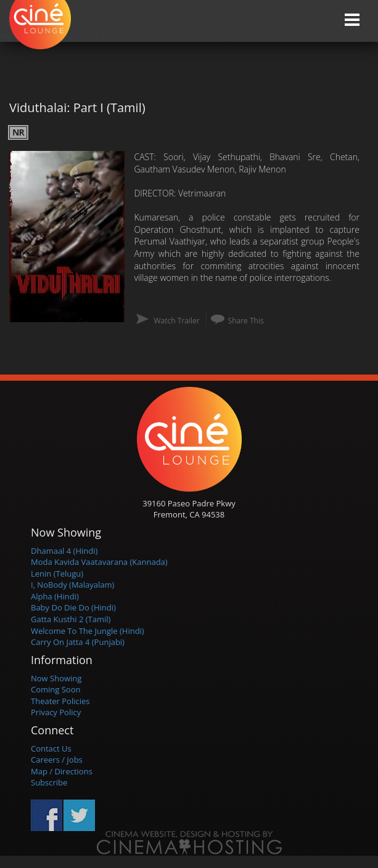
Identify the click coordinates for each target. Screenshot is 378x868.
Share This (246, 321)
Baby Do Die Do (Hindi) (73, 607)
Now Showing (56, 678)
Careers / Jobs (57, 760)
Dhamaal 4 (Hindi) (64, 551)
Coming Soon (55, 689)
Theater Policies (60, 701)
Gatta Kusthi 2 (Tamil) (71, 619)
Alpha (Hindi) (55, 596)
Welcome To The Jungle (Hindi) (88, 631)
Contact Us (51, 748)
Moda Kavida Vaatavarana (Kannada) (99, 562)
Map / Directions (62, 771)
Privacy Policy (56, 712)
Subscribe (49, 782)
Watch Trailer (176, 321)
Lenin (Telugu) (57, 574)
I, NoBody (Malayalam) (72, 585)
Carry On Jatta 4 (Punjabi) (78, 642)
